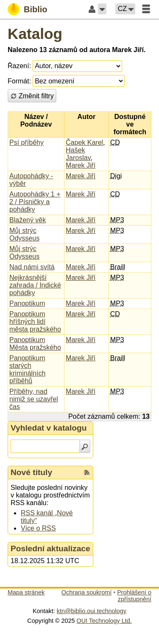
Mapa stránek (26, 592)
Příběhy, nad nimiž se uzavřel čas (34, 399)
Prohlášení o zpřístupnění (134, 596)
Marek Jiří (81, 165)
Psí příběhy (26, 142)
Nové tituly (31, 472)
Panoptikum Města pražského (35, 344)
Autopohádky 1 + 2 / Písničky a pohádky (35, 202)
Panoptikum (27, 303)
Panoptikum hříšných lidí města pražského (35, 322)
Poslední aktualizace (50, 549)
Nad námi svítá (32, 267)
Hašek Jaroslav (78, 154)
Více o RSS (38, 528)
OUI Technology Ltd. (104, 621)
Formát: (19, 81)
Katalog (35, 34)
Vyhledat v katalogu (49, 428)
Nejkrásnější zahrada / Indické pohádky (35, 285)
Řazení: (19, 66)
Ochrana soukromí (86, 592)
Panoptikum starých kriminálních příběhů (27, 369)
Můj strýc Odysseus (24, 234)
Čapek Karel (84, 142)
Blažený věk (28, 220)
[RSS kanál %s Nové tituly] (87, 473)
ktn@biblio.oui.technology (92, 611)
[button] (102, 9)
